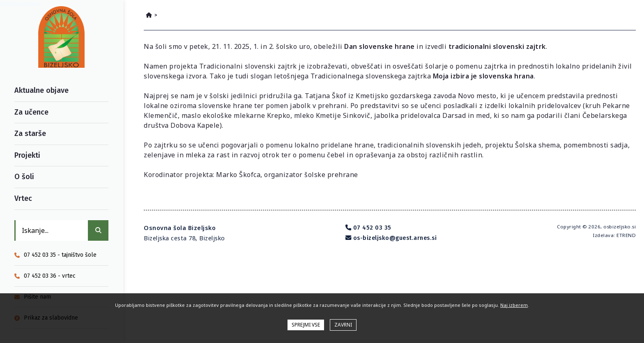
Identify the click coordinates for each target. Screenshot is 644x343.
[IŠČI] (98, 230)
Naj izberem (514, 305)
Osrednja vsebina (20, 3)
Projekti (27, 155)
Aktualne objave (41, 90)
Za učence (31, 112)
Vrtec (23, 198)
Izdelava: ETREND (614, 235)
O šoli (24, 177)
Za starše (30, 134)
